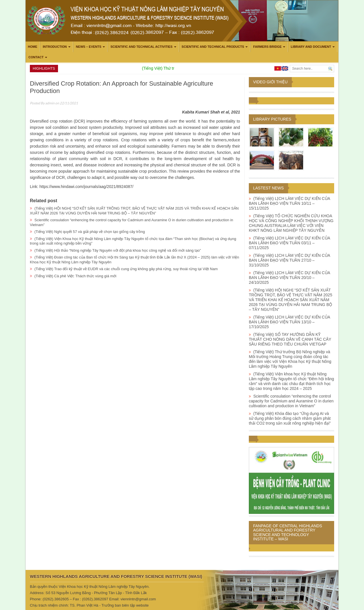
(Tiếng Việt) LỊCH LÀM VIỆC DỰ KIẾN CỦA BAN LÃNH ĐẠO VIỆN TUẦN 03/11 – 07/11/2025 (289, 243)
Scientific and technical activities (141, 47)
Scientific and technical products (213, 47)
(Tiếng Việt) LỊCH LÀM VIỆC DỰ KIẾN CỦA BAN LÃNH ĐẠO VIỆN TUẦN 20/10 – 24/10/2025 (289, 278)
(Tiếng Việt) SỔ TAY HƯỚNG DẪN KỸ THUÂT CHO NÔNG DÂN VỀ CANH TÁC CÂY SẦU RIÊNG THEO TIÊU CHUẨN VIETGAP (290, 339)
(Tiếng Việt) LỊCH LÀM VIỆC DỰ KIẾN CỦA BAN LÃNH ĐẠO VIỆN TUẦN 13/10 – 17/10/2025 (289, 322)
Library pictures (272, 119)
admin (50, 103)
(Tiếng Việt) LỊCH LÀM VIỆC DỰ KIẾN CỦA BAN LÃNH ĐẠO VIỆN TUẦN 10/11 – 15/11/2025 (289, 203)
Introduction (55, 47)
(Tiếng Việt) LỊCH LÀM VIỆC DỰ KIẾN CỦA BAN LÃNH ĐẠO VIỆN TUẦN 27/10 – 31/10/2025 (289, 260)
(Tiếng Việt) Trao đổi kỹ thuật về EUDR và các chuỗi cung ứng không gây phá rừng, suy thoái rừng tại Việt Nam (126, 269)
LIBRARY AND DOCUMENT (311, 47)
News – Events (89, 47)
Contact (36, 57)
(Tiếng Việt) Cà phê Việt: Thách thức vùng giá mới (75, 276)
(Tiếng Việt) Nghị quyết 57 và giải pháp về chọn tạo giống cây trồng (90, 232)
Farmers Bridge (267, 47)
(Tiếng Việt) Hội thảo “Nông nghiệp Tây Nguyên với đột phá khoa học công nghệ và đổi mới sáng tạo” (118, 250)
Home (33, 47)
